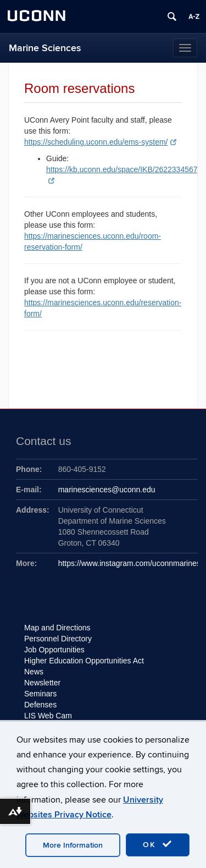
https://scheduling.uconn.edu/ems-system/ (100, 142)
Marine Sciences (45, 48)
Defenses (40, 705)
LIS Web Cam (48, 716)
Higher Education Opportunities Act (84, 661)
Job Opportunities (54, 650)
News (34, 672)
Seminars (40, 694)
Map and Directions (57, 628)
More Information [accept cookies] (73, 845)
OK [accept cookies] (158, 844)
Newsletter (42, 683)
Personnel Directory (58, 639)
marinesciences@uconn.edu (107, 490)
